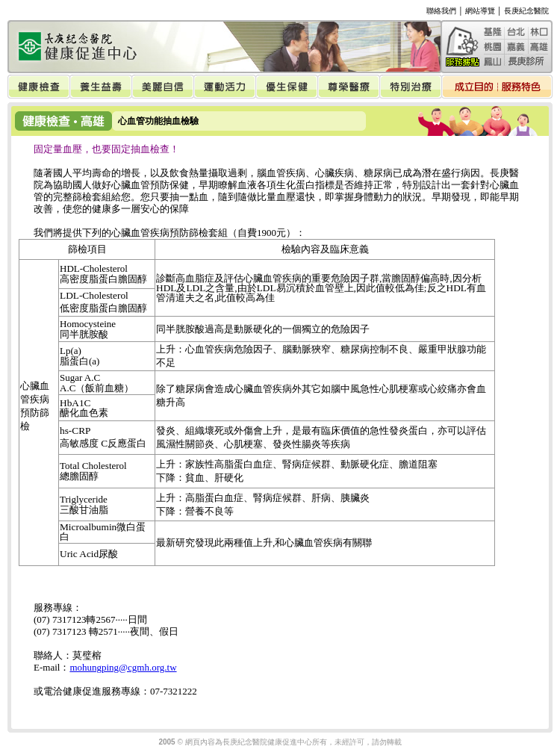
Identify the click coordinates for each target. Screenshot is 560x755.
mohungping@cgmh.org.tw (123, 667)
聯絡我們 (441, 11)
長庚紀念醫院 (526, 11)
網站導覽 (480, 11)
